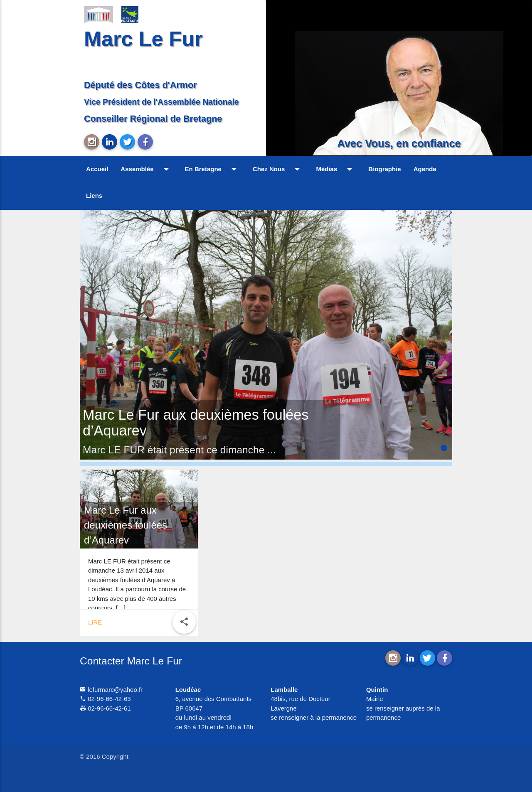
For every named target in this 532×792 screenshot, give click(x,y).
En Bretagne (213, 169)
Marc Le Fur (143, 39)
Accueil (97, 169)
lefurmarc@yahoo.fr (111, 690)
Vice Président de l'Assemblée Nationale (161, 102)
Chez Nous (278, 169)
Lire (95, 622)
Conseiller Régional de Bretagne (153, 119)
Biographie (384, 169)
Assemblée (146, 169)
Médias (336, 169)
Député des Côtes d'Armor (140, 85)
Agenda (425, 169)
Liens (94, 196)
